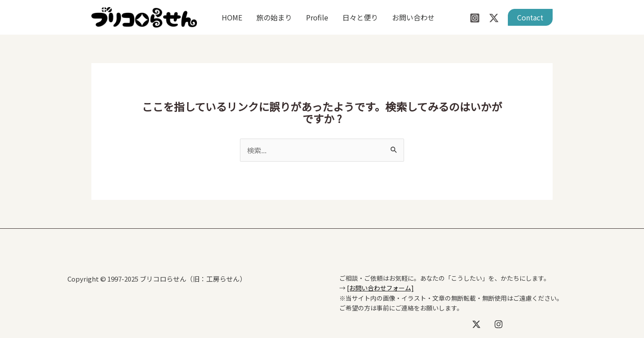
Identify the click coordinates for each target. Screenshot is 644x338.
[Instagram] (475, 18)
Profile (317, 17)
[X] (476, 324)
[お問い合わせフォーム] (380, 288)
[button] (530, 17)
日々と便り (360, 17)
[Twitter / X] (494, 18)
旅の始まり (274, 17)
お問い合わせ (413, 17)
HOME (232, 17)
